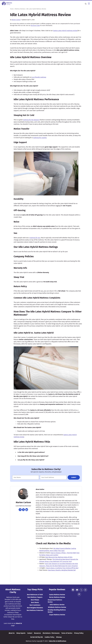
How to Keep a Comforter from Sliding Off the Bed (62, 568)
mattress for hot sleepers (31, 120)
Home (12, 9)
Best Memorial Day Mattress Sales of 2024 (59, 557)
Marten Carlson (16, 20)
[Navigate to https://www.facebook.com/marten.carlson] (20, 510)
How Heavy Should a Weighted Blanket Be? (62, 570)
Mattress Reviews (20, 9)
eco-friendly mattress (39, 77)
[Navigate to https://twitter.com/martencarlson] (23, 510)
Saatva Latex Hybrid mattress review (65, 31)
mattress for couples (40, 138)
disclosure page (35, 26)
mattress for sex (35, 238)
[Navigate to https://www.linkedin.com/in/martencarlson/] (27, 510)
